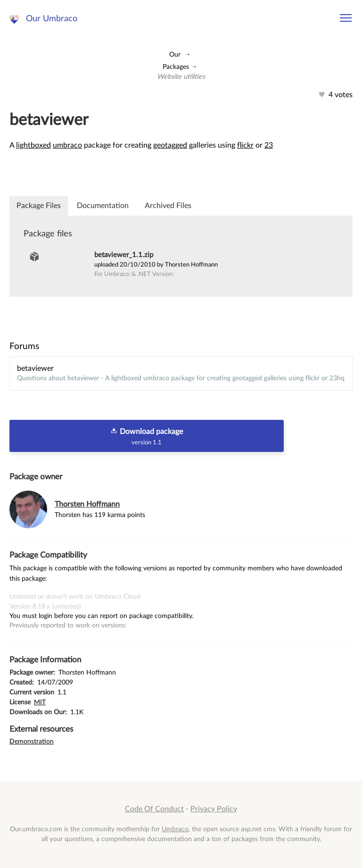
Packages (176, 67)
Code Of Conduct (154, 809)
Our (175, 54)
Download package (147, 436)
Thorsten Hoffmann (87, 504)
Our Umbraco (52, 19)
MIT (40, 702)
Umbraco (175, 829)
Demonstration (32, 741)
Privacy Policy (214, 809)
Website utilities (181, 77)
